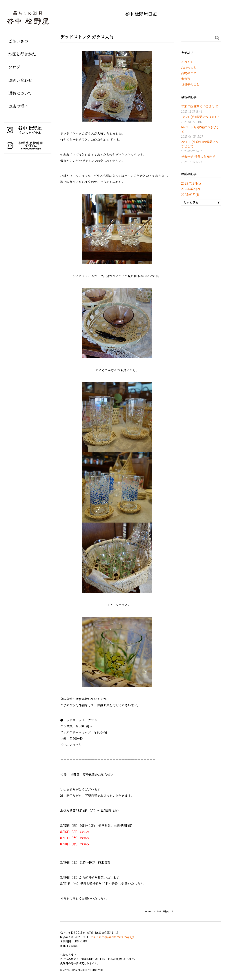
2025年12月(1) (191, 183)
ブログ (14, 67)
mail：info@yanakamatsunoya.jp (112, 937)
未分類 (186, 79)
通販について (20, 93)
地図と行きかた (22, 54)
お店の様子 (18, 106)
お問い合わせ (20, 80)
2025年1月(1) (190, 195)
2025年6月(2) (191, 189)
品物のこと (168, 911)
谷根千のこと (190, 84)
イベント (187, 62)
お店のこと (189, 67)
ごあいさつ (18, 41)
